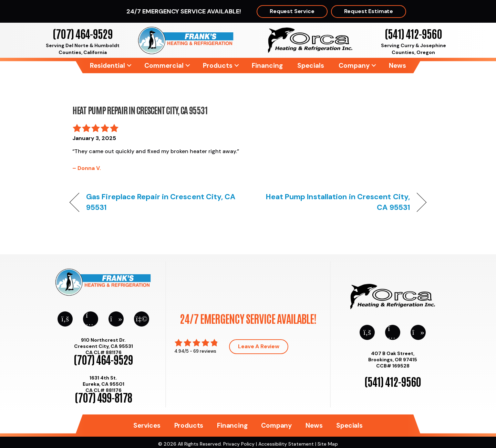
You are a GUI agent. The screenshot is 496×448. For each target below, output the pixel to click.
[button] (129, 66)
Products (218, 66)
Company (354, 66)
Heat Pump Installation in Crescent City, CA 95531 (334, 202)
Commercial (164, 66)
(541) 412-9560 (413, 33)
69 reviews (205, 351)
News (397, 66)
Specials (311, 66)
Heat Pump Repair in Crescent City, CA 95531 (140, 110)
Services (147, 425)
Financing (267, 66)
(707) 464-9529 (82, 33)
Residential (107, 66)
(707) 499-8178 (103, 397)
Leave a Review (259, 346)
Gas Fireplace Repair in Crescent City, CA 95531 (161, 202)
